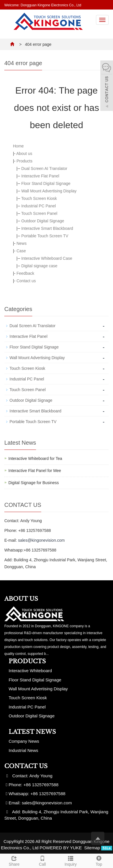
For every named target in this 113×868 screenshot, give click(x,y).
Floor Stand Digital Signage (46, 183)
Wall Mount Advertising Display (49, 191)
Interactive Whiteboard (30, 671)
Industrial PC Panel (39, 206)
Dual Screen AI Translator (44, 168)
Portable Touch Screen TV (45, 236)
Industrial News (23, 750)
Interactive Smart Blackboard (47, 228)
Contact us (26, 281)
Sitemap (92, 848)
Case (21, 251)
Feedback (25, 273)
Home (18, 146)
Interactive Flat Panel (40, 176)
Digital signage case (39, 266)
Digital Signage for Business (34, 483)
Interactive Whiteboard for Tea (35, 458)
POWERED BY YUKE (61, 848)
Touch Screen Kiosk (39, 198)
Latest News (32, 732)
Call (42, 860)
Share (14, 860)
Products (24, 161)
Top (99, 860)
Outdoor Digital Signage (43, 221)
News (21, 243)
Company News (24, 741)
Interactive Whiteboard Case (47, 258)
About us (24, 153)
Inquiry (71, 860)
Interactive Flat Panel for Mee (35, 471)
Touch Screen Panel (39, 213)
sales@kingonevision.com (41, 540)
